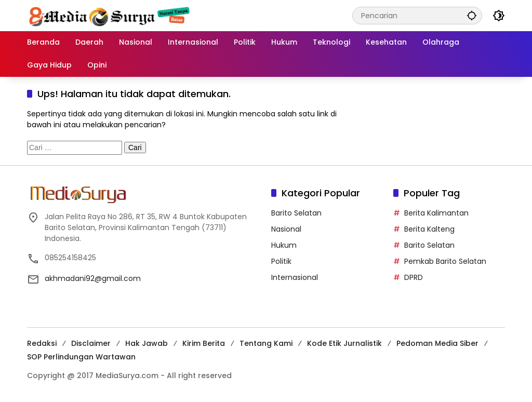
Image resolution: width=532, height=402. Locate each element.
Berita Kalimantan (436, 213)
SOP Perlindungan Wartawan (81, 357)
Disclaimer (91, 343)
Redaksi (42, 343)
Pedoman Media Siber (437, 343)
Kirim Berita (204, 343)
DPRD (414, 277)
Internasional (295, 277)
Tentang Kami (266, 343)
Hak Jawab (147, 343)
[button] (472, 15)
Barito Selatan (296, 213)
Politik (281, 261)
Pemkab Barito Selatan (445, 261)
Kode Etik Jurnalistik (344, 343)
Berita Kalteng (429, 229)
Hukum (284, 245)
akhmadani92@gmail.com (93, 278)
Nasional (286, 229)
